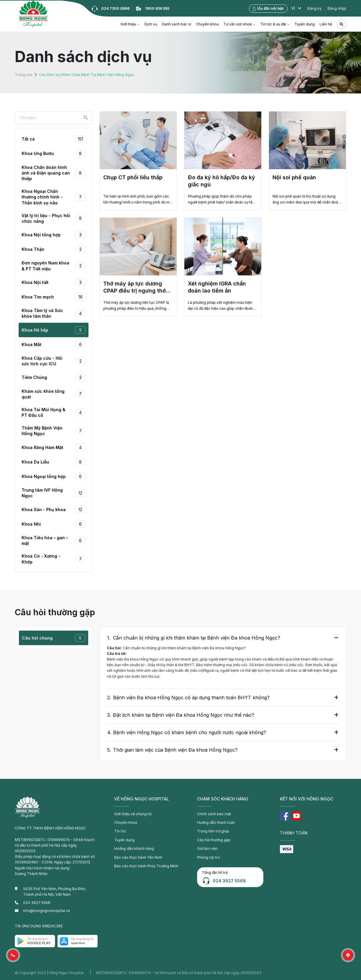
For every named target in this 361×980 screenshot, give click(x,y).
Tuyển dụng (305, 24)
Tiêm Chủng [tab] (54, 377)
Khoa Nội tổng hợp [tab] (54, 235)
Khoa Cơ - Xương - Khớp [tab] (54, 559)
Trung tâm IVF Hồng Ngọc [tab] (54, 493)
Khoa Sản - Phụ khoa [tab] (54, 510)
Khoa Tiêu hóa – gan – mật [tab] (54, 540)
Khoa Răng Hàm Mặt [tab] (54, 447)
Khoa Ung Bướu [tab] (54, 153)
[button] (13, 955)
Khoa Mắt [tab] (54, 344)
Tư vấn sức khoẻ (238, 24)
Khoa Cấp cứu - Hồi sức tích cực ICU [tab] (54, 361)
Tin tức (120, 831)
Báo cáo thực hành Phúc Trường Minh (146, 866)
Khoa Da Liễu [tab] (54, 462)
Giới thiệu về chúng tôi (133, 814)
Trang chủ (23, 75)
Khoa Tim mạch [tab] (54, 297)
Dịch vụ (151, 24)
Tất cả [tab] (54, 139)
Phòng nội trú (208, 857)
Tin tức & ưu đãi (273, 24)
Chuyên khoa (207, 24)
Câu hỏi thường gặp (214, 840)
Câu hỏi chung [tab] (54, 638)
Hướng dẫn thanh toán (216, 822)
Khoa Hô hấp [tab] (54, 330)
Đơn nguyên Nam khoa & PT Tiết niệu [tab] (54, 266)
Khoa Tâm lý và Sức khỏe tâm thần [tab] (54, 313)
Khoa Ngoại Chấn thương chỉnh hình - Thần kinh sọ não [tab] (54, 197)
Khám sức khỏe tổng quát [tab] (54, 394)
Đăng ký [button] (315, 8)
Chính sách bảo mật (214, 814)
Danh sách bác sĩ (177, 24)
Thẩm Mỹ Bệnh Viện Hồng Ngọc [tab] (54, 431)
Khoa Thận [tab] (54, 249)
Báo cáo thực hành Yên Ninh (138, 857)
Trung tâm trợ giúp (213, 831)
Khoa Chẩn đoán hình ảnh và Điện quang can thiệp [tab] (54, 173)
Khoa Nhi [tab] (54, 524)
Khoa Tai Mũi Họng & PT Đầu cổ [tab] (54, 412)
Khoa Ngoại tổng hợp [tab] (54, 476)
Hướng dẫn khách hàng (134, 848)
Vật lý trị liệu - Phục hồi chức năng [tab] (54, 218)
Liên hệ (326, 24)
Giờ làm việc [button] (207, 848)
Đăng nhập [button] (337, 8)
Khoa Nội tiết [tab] (54, 282)
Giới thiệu (128, 24)
